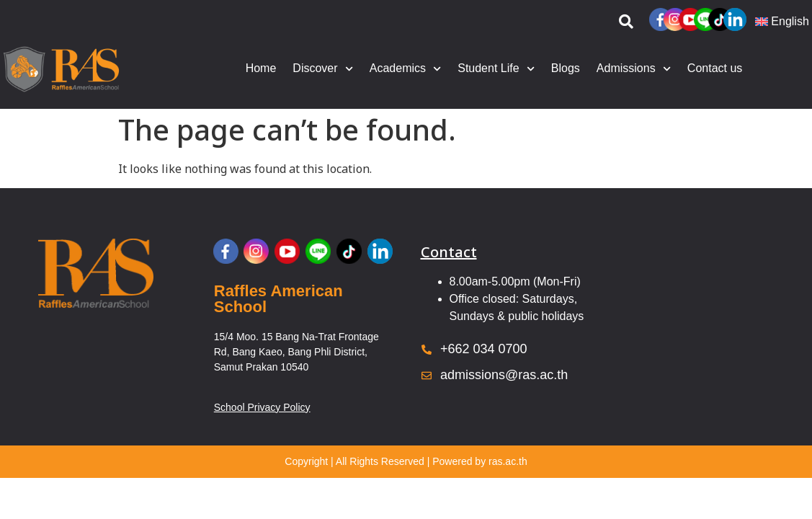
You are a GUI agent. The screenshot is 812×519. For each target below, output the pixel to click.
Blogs (566, 68)
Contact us (715, 68)
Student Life (496, 69)
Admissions (634, 69)
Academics (405, 69)
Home (261, 68)
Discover (322, 69)
